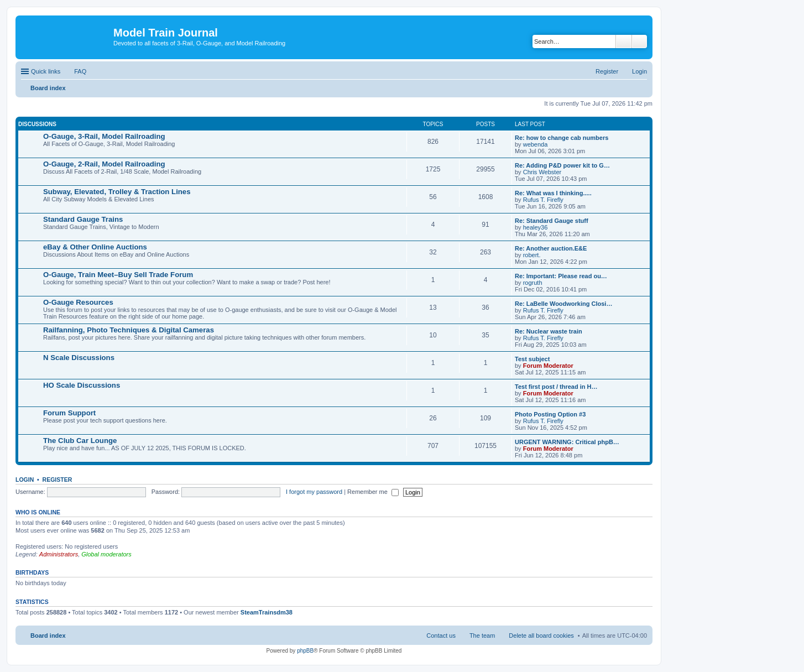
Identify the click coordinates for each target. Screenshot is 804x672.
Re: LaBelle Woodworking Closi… (563, 304)
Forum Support (69, 413)
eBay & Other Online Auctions (95, 247)
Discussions (37, 124)
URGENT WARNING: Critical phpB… (567, 442)
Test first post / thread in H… (556, 387)
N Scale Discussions (79, 358)
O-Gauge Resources (78, 302)
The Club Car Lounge (80, 441)
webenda (536, 144)
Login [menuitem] (639, 71)
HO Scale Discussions (82, 385)
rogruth (533, 283)
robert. (532, 255)
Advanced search (639, 41)
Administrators (59, 554)
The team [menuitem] (482, 635)
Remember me (373, 492)
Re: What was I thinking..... (553, 193)
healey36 (536, 227)
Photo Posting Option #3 (550, 414)
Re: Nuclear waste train (549, 331)
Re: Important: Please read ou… (561, 276)
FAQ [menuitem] (80, 71)
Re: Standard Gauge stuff (552, 221)
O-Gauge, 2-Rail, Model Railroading (104, 164)
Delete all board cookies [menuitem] (541, 635)
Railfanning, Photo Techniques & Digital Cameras (129, 330)
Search (624, 41)
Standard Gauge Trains (83, 219)
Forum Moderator (548, 366)
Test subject (532, 359)
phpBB (305, 651)
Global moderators (106, 554)
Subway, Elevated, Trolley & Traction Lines (117, 192)
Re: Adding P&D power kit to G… (562, 165)
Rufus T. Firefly (543, 200)
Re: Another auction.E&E (551, 248)
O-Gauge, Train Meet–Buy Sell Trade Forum (118, 275)
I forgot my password (314, 492)
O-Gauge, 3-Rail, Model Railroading (104, 136)
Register (58, 480)
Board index (48, 635)
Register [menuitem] (607, 71)
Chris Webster (542, 172)
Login (25, 480)
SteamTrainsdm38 (267, 612)
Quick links (46, 71)
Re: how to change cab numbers (562, 138)
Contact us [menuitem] (441, 635)
